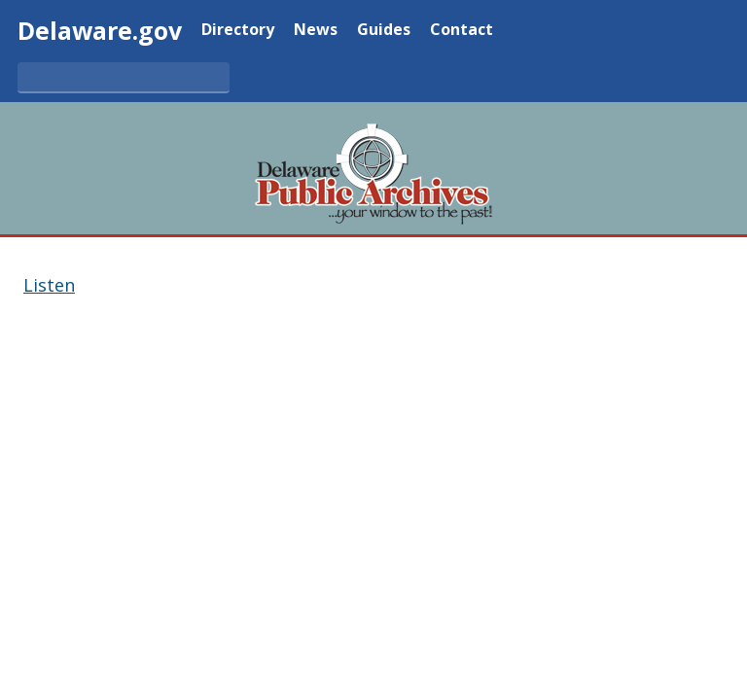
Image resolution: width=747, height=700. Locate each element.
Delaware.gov (100, 30)
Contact (462, 31)
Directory (238, 31)
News (316, 31)
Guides (384, 31)
